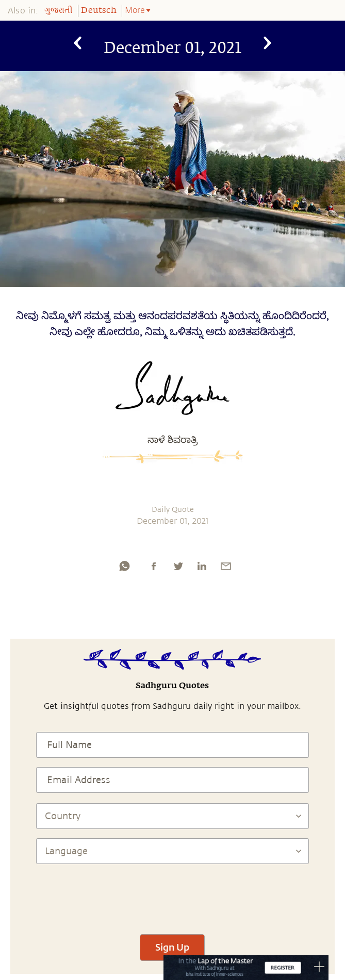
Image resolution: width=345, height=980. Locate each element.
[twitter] (178, 566)
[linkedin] (202, 566)
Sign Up (172, 947)
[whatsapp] (124, 566)
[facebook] (154, 566)
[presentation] (172, 894)
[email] (226, 566)
